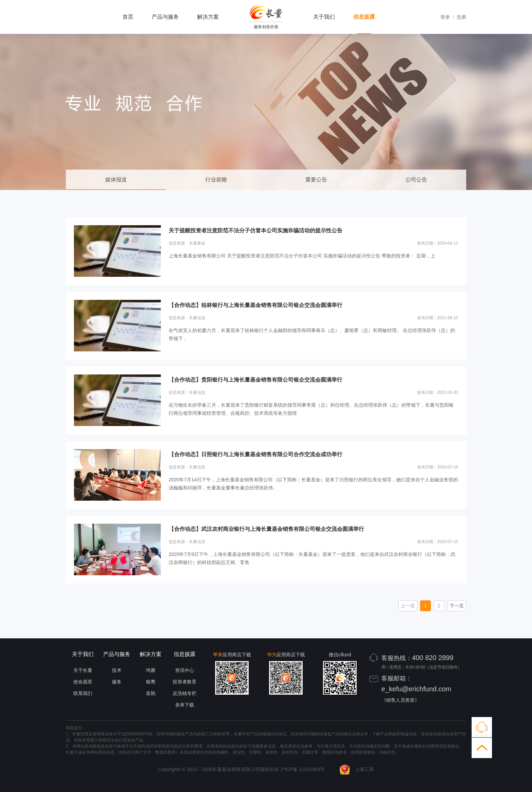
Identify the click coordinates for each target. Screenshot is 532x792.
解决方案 (208, 17)
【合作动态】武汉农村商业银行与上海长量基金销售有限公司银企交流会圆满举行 (266, 529)
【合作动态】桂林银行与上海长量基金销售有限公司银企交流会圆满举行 (255, 305)
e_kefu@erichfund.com (416, 689)
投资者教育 (185, 682)
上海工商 (357, 769)
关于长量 (83, 670)
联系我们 (83, 693)
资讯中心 (185, 670)
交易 (461, 17)
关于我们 (324, 17)
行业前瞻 (216, 180)
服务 (117, 682)
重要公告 (316, 180)
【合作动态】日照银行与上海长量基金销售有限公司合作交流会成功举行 (255, 454)
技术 (117, 670)
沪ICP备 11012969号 (303, 769)
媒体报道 (116, 180)
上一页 (408, 606)
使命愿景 (83, 682)
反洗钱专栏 (185, 693)
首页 (128, 17)
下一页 (457, 606)
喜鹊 (151, 693)
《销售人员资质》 (400, 700)
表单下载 (185, 705)
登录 (445, 17)
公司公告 (416, 180)
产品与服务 (165, 17)
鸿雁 (151, 670)
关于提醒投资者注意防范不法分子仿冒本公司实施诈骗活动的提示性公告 (255, 230)
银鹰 (151, 682)
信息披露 (364, 17)
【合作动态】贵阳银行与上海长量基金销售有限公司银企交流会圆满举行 (255, 380)
